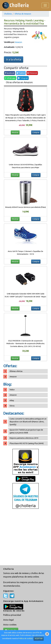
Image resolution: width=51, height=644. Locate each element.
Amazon (18, 42)
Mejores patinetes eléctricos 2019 (24, 438)
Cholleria (8, 14)
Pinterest (32, 73)
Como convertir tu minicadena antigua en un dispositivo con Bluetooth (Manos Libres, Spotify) (28, 422)
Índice (12, 390)
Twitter (21, 73)
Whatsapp (10, 78)
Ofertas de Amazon (23, 14)
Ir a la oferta (14, 59)
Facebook (10, 73)
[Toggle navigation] (45, 5)
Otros (12, 406)
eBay (12, 400)
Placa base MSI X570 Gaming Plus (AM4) (27, 443)
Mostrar (15, 132)
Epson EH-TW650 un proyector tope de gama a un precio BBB (26, 431)
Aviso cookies (10, 625)
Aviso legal (8, 620)
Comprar (36, 132)
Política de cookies (26, 638)
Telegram (23, 78)
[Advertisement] (25, 537)
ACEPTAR (39, 639)
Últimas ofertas (16, 371)
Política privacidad (12, 615)
